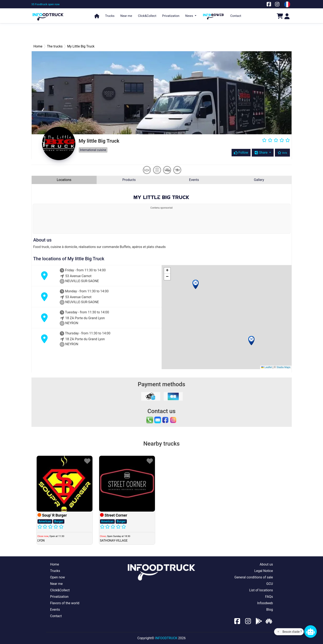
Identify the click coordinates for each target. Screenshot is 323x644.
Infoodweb (265, 603)
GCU (270, 584)
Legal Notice (264, 571)
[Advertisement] (162, 33)
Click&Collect (147, 16)
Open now (58, 577)
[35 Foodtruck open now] (46, 4)
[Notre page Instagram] (277, 4)
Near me (126, 16)
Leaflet (266, 367)
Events (194, 180)
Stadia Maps (284, 367)
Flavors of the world (65, 603)
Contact (236, 16)
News (190, 16)
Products (129, 180)
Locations (64, 180)
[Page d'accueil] (48, 15)
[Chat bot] (311, 632)
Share (261, 153)
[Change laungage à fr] (287, 4)
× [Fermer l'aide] (278, 632)
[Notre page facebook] (269, 4)
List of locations (261, 590)
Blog (270, 610)
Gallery (259, 180)
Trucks (110, 16)
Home (55, 564)
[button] (196, 284)
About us (266, 564)
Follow (241, 153)
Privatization (171, 16)
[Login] (287, 16)
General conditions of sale (254, 577)
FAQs (269, 597)
